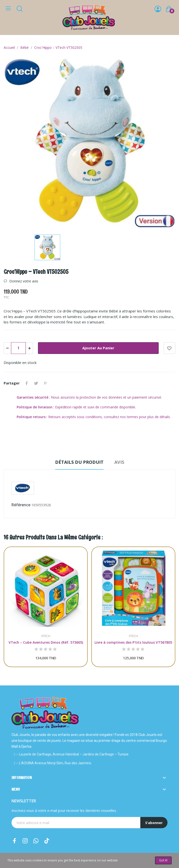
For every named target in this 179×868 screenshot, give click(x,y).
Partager (27, 383)
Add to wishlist (169, 348)
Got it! (163, 860)
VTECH (46, 636)
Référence (21, 505)
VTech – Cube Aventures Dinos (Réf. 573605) (46, 642)
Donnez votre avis (23, 281)
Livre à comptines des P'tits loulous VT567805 (133, 642)
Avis (119, 462)
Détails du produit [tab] (79, 462)
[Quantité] (18, 348)
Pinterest (45, 383)
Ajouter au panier (98, 348)
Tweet (36, 383)
